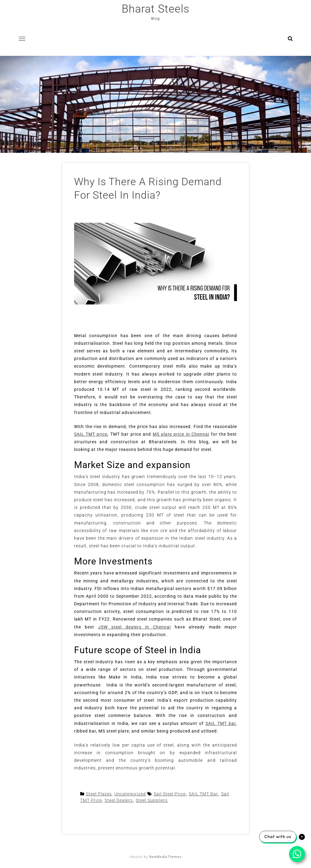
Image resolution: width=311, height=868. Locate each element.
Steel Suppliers (152, 800)
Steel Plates (99, 794)
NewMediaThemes (165, 857)
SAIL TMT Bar (203, 794)
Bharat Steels (155, 9)
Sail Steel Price (170, 794)
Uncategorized (130, 794)
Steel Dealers (119, 800)
